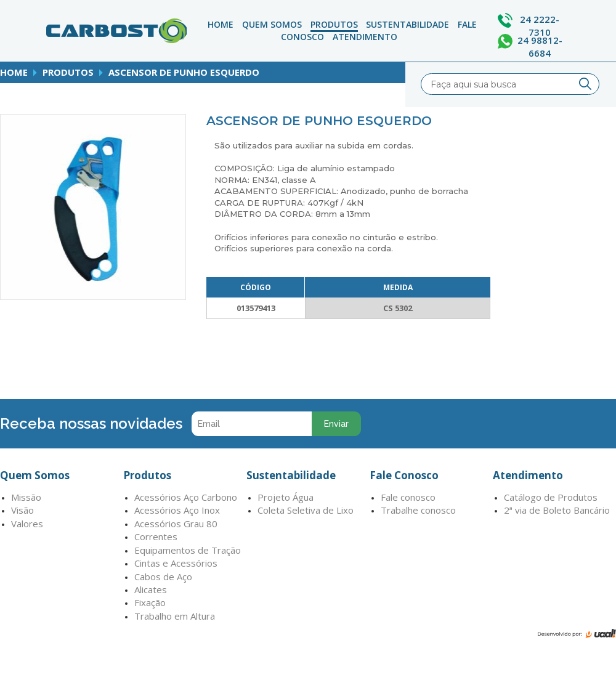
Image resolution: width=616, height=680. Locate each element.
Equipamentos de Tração (188, 550)
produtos (68, 72)
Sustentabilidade (407, 24)
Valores (27, 524)
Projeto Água (286, 497)
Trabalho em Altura (175, 616)
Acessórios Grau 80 (176, 524)
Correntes (156, 536)
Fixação (150, 602)
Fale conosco (408, 497)
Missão (26, 497)
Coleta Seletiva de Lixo (306, 510)
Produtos (334, 24)
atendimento (365, 37)
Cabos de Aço (163, 577)
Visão (22, 510)
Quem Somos (272, 24)
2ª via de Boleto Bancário (557, 510)
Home (221, 24)
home (14, 72)
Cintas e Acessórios (176, 563)
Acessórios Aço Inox (177, 510)
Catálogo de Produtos (551, 497)
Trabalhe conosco (418, 510)
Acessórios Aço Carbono (186, 497)
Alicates (151, 589)
